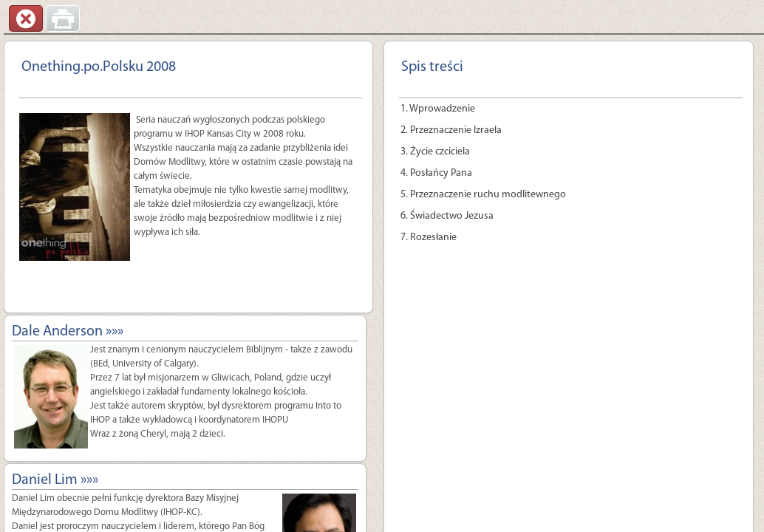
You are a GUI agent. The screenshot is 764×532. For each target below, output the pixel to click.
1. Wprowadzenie (438, 109)
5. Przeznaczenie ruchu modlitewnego (483, 195)
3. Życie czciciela (435, 152)
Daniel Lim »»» (55, 480)
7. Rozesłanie (429, 238)
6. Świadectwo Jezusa (447, 216)
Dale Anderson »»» (68, 332)
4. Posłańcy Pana (436, 173)
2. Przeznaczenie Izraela (451, 130)
